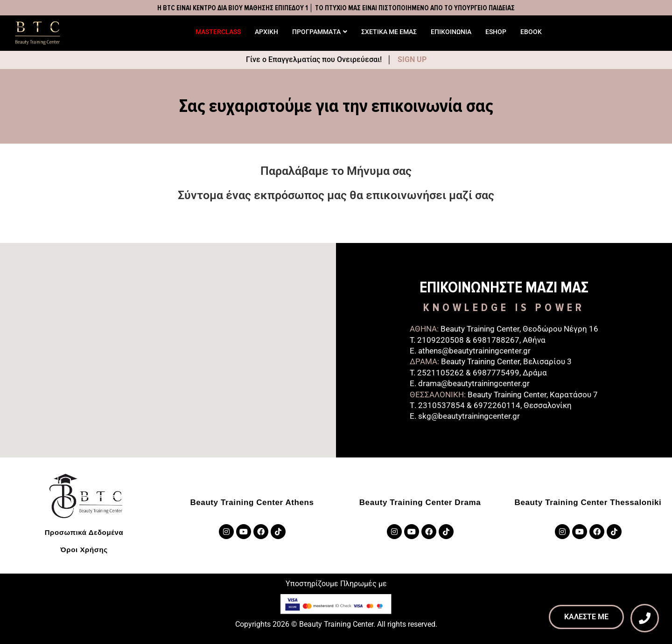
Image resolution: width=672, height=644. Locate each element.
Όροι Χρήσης (84, 550)
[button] (168, 336)
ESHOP (496, 32)
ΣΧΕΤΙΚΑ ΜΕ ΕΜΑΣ (389, 32)
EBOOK (531, 32)
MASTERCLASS (218, 32)
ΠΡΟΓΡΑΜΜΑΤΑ (320, 32)
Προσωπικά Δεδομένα (84, 532)
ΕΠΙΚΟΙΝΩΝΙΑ (451, 32)
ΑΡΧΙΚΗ (266, 32)
